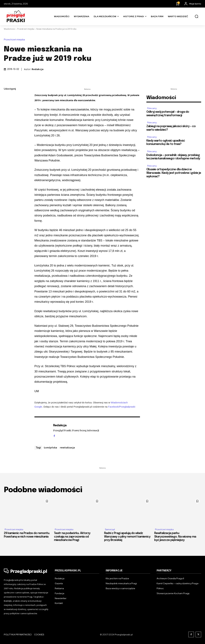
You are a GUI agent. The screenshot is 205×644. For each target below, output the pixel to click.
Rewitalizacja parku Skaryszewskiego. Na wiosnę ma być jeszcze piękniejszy (175, 537)
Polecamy (152, 108)
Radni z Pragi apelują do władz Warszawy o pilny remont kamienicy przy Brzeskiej (127, 537)
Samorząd (110, 529)
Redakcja (38, 69)
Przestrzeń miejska (26, 29)
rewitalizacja (67, 447)
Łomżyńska (50, 447)
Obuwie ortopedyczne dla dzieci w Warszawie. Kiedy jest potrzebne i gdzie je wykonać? (174, 173)
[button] (197, 17)
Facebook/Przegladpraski (122, 407)
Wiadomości (10, 29)
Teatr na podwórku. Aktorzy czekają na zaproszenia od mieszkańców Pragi (72, 537)
